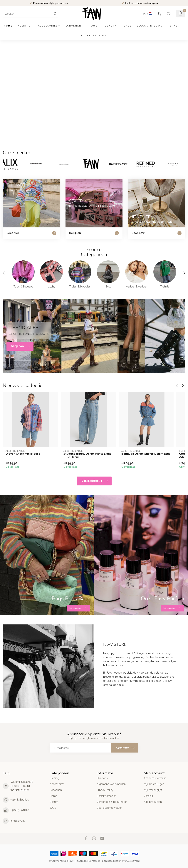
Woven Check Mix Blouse (23, 454)
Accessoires (48, 26)
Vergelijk (149, 796)
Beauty (111, 26)
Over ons (102, 778)
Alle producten (153, 802)
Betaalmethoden (107, 796)
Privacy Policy (105, 790)
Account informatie (155, 778)
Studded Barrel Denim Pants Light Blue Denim (87, 456)
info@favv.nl (18, 821)
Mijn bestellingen (154, 784)
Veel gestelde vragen (110, 808)
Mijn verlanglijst (153, 790)
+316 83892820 (20, 800)
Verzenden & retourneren (112, 802)
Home (8, 26)
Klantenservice (94, 35)
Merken (174, 26)
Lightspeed (94, 861)
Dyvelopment (132, 861)
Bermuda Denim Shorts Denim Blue (146, 454)
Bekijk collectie (95, 481)
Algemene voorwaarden (111, 784)
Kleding (24, 26)
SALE (128, 26)
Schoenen (73, 26)
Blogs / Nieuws (150, 26)
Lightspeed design (112, 861)
